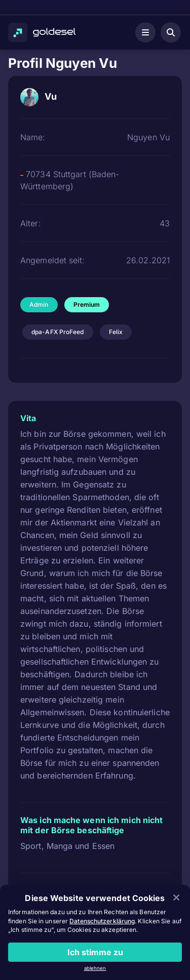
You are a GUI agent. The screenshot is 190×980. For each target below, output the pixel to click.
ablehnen (95, 968)
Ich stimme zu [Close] (95, 952)
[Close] (176, 898)
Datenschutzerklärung (102, 921)
